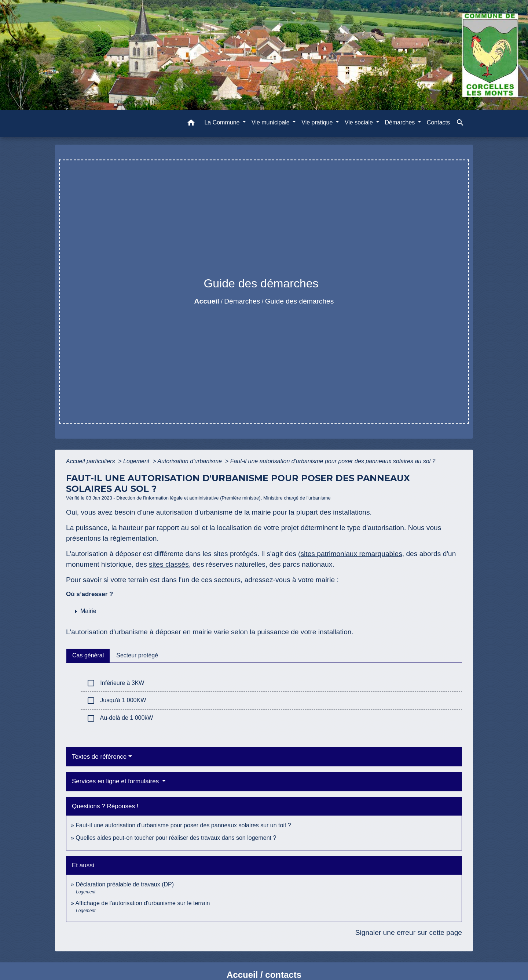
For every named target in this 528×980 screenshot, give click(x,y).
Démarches (242, 301)
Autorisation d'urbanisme (190, 461)
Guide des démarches (300, 301)
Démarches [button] (401, 122)
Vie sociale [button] (360, 122)
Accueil (207, 301)
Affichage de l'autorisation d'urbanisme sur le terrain (142, 903)
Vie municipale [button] (271, 122)
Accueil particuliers (91, 461)
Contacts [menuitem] (438, 122)
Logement (137, 461)
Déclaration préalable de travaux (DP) (125, 884)
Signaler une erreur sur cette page (409, 932)
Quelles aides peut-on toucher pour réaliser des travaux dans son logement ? (176, 838)
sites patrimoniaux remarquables (351, 554)
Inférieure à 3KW (115, 683)
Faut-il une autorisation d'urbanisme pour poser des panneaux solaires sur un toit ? (183, 825)
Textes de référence (99, 757)
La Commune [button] (223, 122)
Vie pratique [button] (318, 122)
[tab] (88, 656)
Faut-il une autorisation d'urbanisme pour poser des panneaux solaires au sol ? (333, 461)
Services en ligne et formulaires (116, 781)
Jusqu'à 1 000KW (116, 701)
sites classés (169, 564)
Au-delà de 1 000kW (120, 718)
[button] (191, 124)
